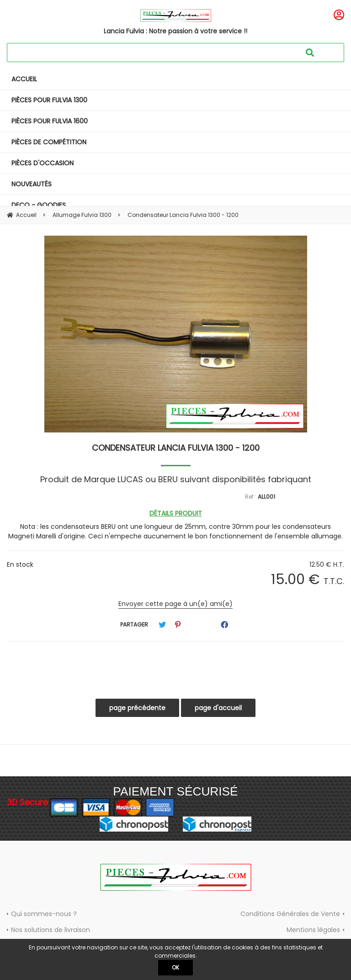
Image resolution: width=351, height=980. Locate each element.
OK (175, 967)
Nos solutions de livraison (51, 930)
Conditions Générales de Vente (290, 914)
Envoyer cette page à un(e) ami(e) (175, 604)
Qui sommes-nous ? (44, 914)
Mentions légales (313, 930)
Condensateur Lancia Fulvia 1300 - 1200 (176, 448)
